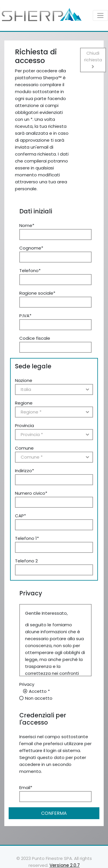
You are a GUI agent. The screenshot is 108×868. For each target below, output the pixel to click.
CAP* (20, 516)
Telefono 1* (27, 538)
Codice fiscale (35, 338)
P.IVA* (25, 316)
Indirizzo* (24, 471)
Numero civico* (31, 493)
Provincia (24, 425)
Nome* (27, 225)
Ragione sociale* (37, 293)
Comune (24, 448)
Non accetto (39, 698)
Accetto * (39, 691)
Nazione (24, 380)
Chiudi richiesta (93, 60)
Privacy (27, 684)
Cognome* (31, 248)
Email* (26, 787)
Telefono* (30, 270)
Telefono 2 (26, 561)
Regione (24, 403)
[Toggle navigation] (100, 15)
